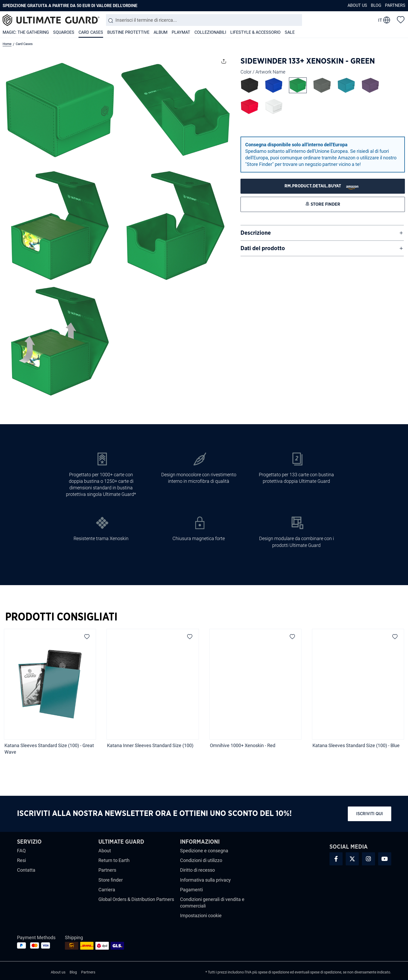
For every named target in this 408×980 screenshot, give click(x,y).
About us (357, 5)
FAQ (21, 851)
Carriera (107, 890)
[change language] (384, 20)
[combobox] (204, 20)
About (105, 851)
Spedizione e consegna (204, 851)
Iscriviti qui (370, 814)
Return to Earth (114, 860)
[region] (204, 694)
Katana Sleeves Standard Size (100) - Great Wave (49, 749)
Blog (376, 5)
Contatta (26, 870)
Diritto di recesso (197, 870)
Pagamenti (191, 890)
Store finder (111, 880)
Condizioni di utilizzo (201, 860)
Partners (395, 5)
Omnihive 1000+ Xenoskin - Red (243, 745)
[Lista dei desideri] (401, 19)
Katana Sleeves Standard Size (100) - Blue (356, 745)
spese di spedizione (274, 972)
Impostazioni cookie (201, 915)
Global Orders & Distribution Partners (136, 899)
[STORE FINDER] (323, 186)
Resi (21, 860)
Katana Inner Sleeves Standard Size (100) (150, 745)
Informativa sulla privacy (205, 880)
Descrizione (256, 233)
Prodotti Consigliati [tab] (61, 617)
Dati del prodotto (263, 248)
